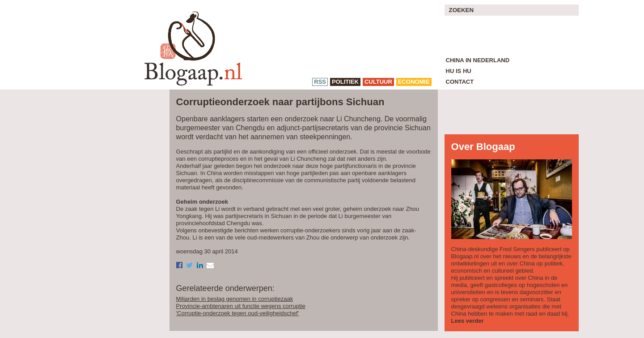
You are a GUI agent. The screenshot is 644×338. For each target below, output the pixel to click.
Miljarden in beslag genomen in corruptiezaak (235, 299)
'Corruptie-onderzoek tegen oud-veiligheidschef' (238, 313)
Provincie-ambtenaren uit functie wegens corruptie (241, 306)
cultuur (378, 82)
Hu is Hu (459, 71)
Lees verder (468, 321)
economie (414, 82)
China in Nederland (478, 60)
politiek (345, 82)
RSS (320, 82)
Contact (460, 82)
